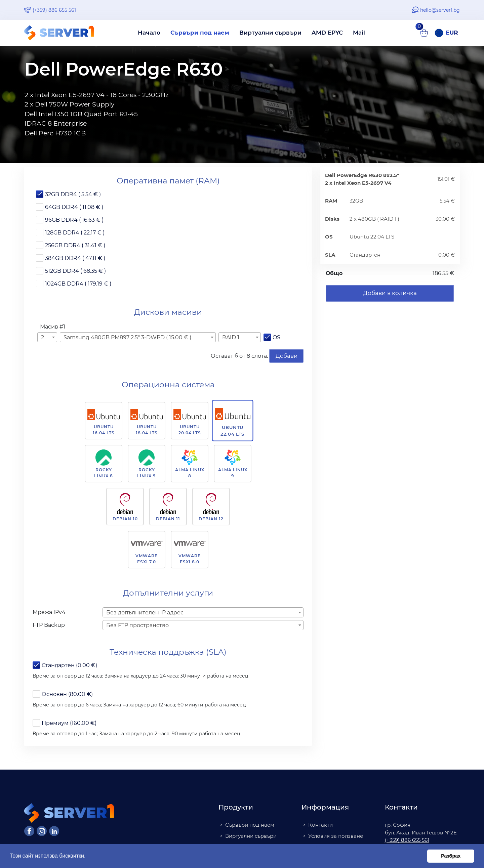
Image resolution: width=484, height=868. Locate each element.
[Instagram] (42, 831)
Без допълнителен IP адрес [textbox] (145, 612)
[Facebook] (29, 831)
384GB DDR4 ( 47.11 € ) (75, 258)
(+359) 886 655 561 (54, 10)
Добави (286, 355)
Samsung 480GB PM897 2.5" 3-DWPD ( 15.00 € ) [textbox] (127, 337)
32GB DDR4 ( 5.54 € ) (73, 194)
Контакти (320, 824)
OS (276, 337)
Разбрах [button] (451, 856)
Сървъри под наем (200, 33)
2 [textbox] (43, 337)
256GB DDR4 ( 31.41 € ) (75, 245)
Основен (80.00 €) (67, 694)
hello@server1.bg (440, 10)
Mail (359, 33)
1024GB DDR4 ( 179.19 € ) (78, 284)
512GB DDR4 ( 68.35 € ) (75, 271)
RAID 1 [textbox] (231, 337)
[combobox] (47, 337)
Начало (149, 33)
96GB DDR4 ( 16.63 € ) (74, 220)
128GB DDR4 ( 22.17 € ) (75, 233)
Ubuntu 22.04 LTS (233, 430)
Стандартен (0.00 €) (69, 665)
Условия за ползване (336, 835)
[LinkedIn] (54, 831)
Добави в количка (390, 293)
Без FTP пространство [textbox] (137, 625)
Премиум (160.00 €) (69, 723)
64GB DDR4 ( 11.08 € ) (74, 207)
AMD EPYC (327, 33)
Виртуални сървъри (270, 33)
